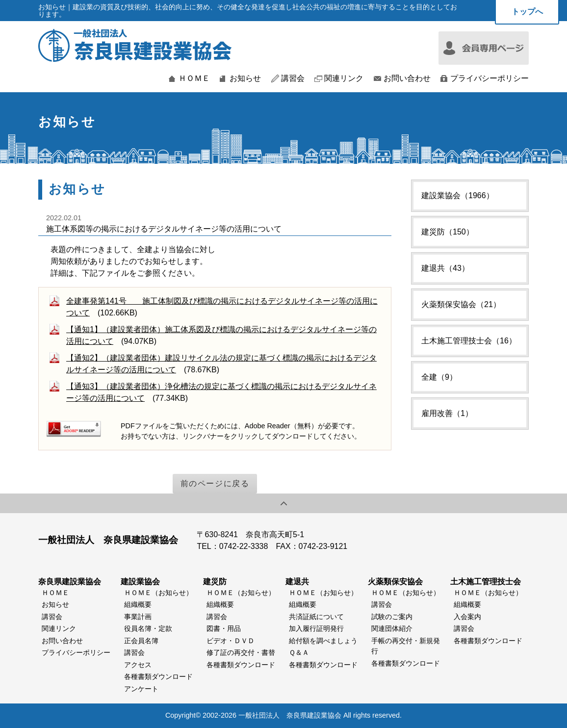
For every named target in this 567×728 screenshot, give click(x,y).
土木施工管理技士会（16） (469, 341)
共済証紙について (316, 617)
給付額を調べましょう (323, 641)
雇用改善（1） (447, 413)
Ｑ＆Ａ (299, 652)
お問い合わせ (407, 78)
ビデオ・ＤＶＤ (231, 641)
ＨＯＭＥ (194, 78)
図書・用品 (224, 628)
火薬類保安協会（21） (461, 304)
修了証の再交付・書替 (241, 652)
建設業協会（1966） (458, 195)
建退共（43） (445, 268)
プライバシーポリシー (490, 78)
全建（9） (439, 377)
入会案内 (467, 617)
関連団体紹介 (392, 628)
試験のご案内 (392, 617)
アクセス (138, 665)
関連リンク (344, 78)
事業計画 (138, 617)
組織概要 (138, 604)
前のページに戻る (215, 483)
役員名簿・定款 (148, 628)
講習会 (293, 78)
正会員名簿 (141, 641)
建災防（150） (448, 232)
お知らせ (245, 78)
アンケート (141, 689)
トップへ (527, 12)
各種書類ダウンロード (158, 676)
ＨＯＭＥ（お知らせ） (158, 593)
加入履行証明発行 (316, 628)
